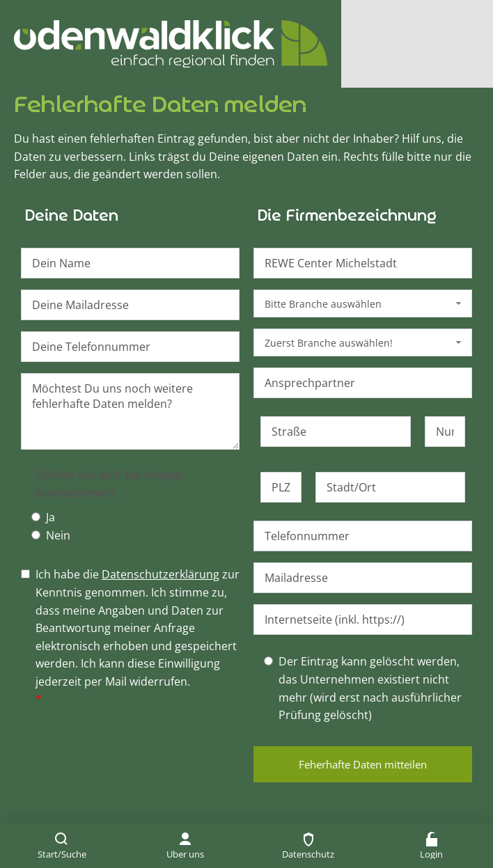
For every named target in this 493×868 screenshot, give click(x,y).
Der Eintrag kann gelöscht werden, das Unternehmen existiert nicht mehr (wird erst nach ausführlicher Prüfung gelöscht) (370, 688)
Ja (50, 517)
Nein (58, 535)
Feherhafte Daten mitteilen (363, 764)
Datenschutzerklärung (161, 574)
